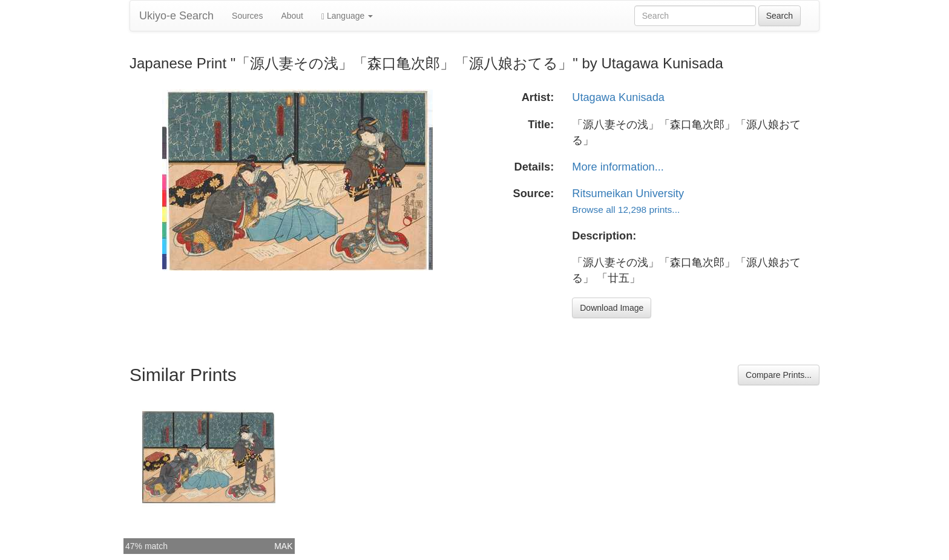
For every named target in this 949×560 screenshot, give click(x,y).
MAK (283, 546)
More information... (618, 167)
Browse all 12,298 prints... (626, 210)
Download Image (612, 308)
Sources (247, 16)
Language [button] (347, 16)
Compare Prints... (779, 375)
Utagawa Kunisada (618, 97)
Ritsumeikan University (628, 194)
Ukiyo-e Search (176, 16)
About (292, 16)
